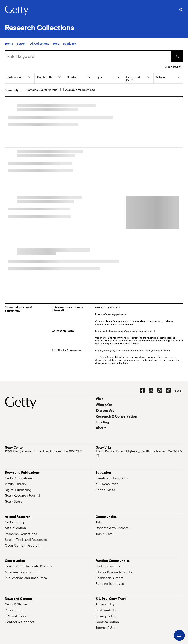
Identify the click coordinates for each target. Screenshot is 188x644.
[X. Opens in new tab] (151, 390)
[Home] (9, 43)
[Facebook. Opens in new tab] (142, 390)
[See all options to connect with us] (179, 391)
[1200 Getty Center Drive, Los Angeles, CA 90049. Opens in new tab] (44, 451)
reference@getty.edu (114, 314)
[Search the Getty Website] (181, 10)
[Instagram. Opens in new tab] (160, 390)
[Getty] (17, 10)
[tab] (20, 78)
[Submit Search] (177, 56)
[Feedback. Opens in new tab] (70, 43)
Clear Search (173, 67)
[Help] (56, 43)
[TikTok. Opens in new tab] (168, 390)
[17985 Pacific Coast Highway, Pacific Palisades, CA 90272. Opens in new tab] (140, 453)
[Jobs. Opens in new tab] (99, 522)
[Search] (21, 43)
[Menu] (179, 635)
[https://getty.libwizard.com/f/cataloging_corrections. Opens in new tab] (125, 331)
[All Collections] (40, 43)
